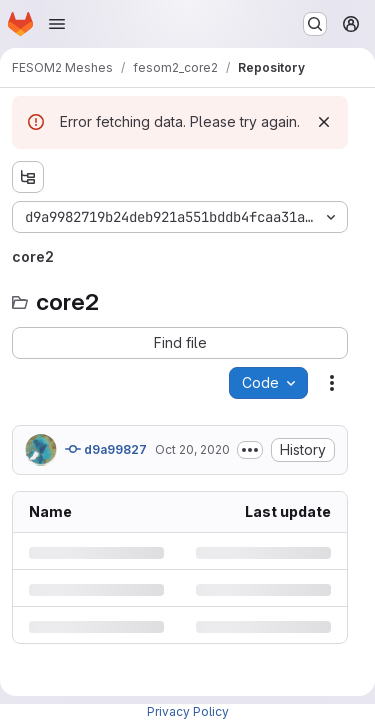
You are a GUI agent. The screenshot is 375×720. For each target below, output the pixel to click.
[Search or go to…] (315, 24)
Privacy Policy (188, 711)
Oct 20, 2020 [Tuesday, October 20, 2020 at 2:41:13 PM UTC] (192, 449)
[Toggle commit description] (250, 450)
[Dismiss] (324, 122)
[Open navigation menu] (57, 24)
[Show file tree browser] (28, 177)
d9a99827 (106, 449)
